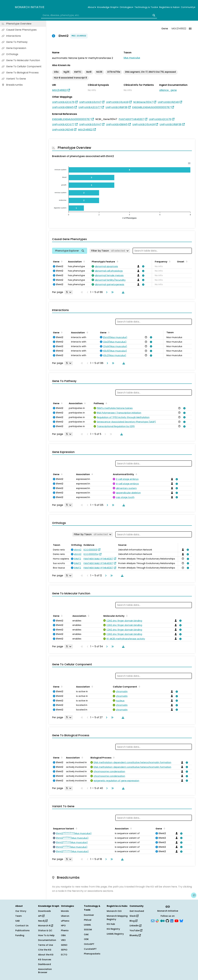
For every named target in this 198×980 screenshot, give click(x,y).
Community (188, 7)
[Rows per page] (69, 292)
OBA (63, 935)
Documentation (47, 940)
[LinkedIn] (172, 921)
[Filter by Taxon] (110, 251)
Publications (22, 930)
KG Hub (111, 924)
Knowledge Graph (108, 7)
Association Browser (45, 971)
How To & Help (46, 935)
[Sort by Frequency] (169, 261)
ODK (86, 939)
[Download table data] (123, 292)
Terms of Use (46, 945)
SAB (17, 921)
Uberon (65, 916)
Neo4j (43, 921)
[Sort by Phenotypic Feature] (117, 261)
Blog (133, 921)
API (41, 916)
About (92, 7)
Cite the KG (45, 950)
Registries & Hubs (169, 7)
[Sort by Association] (84, 261)
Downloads (44, 911)
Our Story (21, 911)
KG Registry (113, 929)
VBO (63, 940)
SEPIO (64, 950)
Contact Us (22, 926)
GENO (64, 945)
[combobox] (99, 15)
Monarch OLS (114, 911)
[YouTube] (176, 921)
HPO (63, 926)
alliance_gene (168, 90)
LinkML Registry (115, 934)
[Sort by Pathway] (106, 403)
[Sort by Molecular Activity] (126, 616)
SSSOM (88, 930)
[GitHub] (167, 921)
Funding (20, 935)
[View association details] (143, 266)
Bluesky (135, 935)
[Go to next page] (106, 292)
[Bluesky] (181, 921)
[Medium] (162, 921)
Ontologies (126, 7)
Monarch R (46, 926)
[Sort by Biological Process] (113, 757)
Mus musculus (132, 58)
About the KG (46, 955)
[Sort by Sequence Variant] (76, 828)
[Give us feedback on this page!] (194, 895)
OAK (86, 934)
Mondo (65, 911)
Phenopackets (92, 954)
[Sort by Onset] (186, 261)
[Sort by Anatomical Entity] (136, 474)
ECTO (64, 955)
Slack (134, 916)
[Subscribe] (153, 921)
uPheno (65, 921)
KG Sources (45, 960)
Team (19, 916)
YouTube (136, 930)
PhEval (88, 920)
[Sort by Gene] (61, 261)
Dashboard (44, 964)
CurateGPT (90, 949)
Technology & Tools (146, 7)
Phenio (65, 930)
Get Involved (137, 911)
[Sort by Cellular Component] (139, 686)
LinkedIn (135, 926)
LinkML (87, 925)
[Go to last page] (112, 292)
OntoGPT (89, 944)
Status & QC (45, 930)
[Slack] (157, 921)
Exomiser (89, 915)
